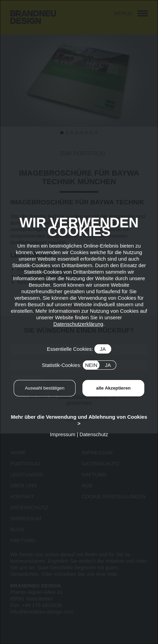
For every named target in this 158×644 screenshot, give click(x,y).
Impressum (63, 434)
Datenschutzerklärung (78, 324)
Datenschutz (94, 434)
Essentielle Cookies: (79, 349)
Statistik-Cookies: (79, 365)
